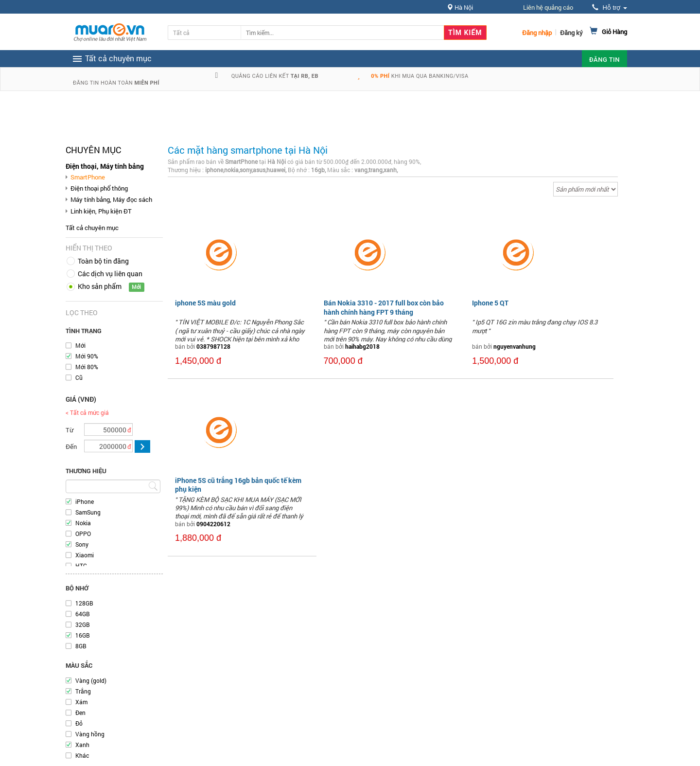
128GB (84, 603)
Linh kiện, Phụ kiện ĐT (101, 211)
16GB (83, 635)
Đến (71, 446)
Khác (82, 755)
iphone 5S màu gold (205, 303)
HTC (81, 566)
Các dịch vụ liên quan (110, 274)
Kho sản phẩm (100, 286)
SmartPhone (88, 177)
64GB (83, 614)
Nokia (83, 523)
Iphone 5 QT (490, 303)
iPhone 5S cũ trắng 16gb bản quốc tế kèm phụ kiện (238, 485)
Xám (81, 702)
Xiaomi (85, 555)
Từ (70, 430)
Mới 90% (87, 356)
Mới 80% (87, 367)
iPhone (85, 501)
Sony (82, 544)
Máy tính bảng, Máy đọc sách (111, 199)
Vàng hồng (90, 734)
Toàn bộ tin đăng (103, 261)
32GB (83, 624)
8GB (81, 646)
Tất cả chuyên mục (92, 228)
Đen (80, 713)
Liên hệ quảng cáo (548, 7)
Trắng (83, 691)
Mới (80, 345)
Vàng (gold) (91, 680)
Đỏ (79, 723)
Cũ (79, 377)
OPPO (83, 534)
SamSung (88, 512)
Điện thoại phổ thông (99, 188)
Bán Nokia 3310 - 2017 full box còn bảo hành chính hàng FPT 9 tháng (384, 307)
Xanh (82, 745)
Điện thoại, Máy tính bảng (105, 166)
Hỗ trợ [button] (610, 8)
